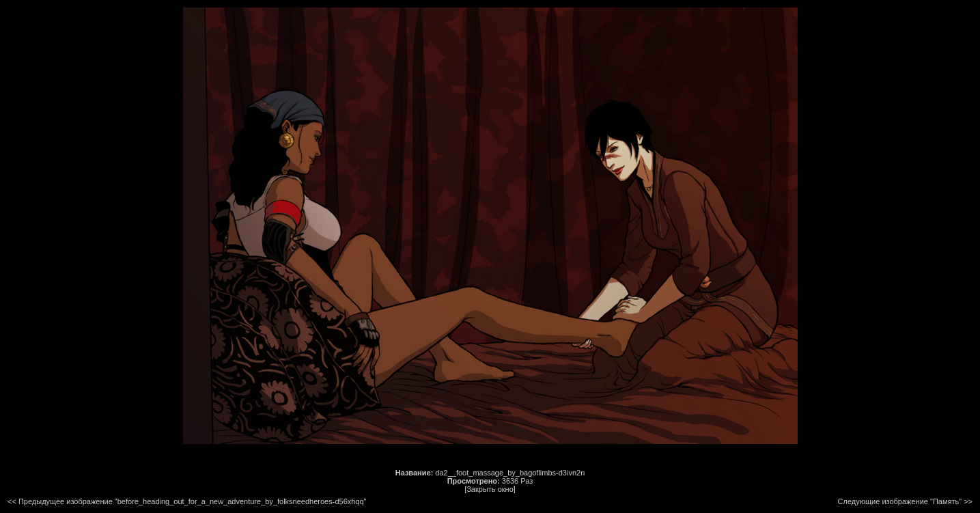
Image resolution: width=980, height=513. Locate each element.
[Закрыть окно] (490, 489)
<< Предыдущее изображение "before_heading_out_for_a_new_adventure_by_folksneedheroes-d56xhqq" (187, 501)
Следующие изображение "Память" (900, 501)
